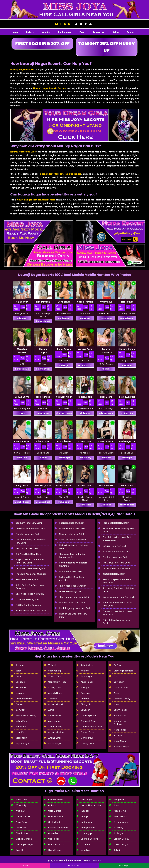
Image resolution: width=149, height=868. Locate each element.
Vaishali (52, 665)
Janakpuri (86, 850)
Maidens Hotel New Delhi (72, 603)
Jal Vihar (85, 844)
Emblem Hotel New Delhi (115, 557)
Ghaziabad (21, 687)
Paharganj (21, 727)
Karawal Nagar (127, 318)
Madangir (127, 458)
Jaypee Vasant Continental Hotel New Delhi (30, 561)
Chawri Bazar (88, 732)
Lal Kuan (43, 458)
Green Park (54, 833)
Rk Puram (20, 710)
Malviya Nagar (127, 505)
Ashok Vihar (87, 665)
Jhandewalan (121, 822)
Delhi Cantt (21, 828)
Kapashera (85, 318)
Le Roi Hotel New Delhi (27, 548)
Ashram (85, 671)
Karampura (106, 318)
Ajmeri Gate (54, 715)
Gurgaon (20, 682)
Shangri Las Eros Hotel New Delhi (73, 615)
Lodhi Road (106, 458)
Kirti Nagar (85, 413)
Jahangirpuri (88, 833)
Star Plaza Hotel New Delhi (116, 552)
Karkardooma (22, 369)
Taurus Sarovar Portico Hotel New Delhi (117, 613)
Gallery (30, 32)
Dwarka (20, 704)
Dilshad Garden (24, 839)
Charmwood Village (91, 727)
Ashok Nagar (55, 743)
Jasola (117, 805)
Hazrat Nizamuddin (91, 805)
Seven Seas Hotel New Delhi (30, 594)
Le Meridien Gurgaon (70, 591)
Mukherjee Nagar (25, 844)
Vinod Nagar (120, 741)
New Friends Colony (26, 715)
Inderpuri (86, 816)
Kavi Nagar (64, 365)
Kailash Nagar (121, 844)
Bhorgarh (86, 704)
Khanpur (106, 369)
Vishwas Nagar (121, 747)
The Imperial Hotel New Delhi (74, 597)
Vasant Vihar (55, 676)
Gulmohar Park (56, 844)
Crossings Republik (123, 671)
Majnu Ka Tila (85, 505)
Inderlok (85, 811)
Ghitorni (52, 805)
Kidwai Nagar (43, 413)
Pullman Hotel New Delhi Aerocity (72, 579)
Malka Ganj (106, 505)
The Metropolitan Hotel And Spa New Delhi (117, 539)
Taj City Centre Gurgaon (28, 605)
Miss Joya (98, 860)
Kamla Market (43, 321)
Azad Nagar (87, 682)
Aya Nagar (86, 676)
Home (15, 32)
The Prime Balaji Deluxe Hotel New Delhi (31, 541)
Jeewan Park (120, 816)
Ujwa (116, 704)
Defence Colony (122, 699)
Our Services (64, 32)
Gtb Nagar (54, 839)
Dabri (116, 676)
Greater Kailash (24, 699)
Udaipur (20, 693)
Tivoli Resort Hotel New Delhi (30, 528)
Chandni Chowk (89, 721)
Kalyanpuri (22, 318)
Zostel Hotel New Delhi (114, 574)
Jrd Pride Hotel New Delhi (29, 554)
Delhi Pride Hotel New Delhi (116, 568)
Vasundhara (120, 715)
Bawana (85, 699)
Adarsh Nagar (56, 693)
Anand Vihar (55, 738)
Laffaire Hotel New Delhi (115, 546)
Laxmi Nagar (64, 458)
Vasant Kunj (55, 671)
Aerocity (53, 699)
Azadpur (85, 687)
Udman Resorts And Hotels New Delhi (73, 564)
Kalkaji (117, 850)
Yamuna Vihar (23, 816)
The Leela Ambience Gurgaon (31, 574)
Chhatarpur (87, 738)
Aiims (51, 710)
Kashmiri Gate (43, 369)
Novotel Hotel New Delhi (71, 534)
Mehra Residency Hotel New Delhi (74, 547)
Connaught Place (57, 682)
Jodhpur (20, 665)
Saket (116, 32)
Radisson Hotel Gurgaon (72, 523)
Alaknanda (54, 721)
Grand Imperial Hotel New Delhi (119, 597)
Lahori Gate (22, 458)
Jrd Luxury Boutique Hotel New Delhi (118, 590)
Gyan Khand (55, 850)
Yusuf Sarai (21, 822)
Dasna (117, 693)
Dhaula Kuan (22, 833)
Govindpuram (56, 816)
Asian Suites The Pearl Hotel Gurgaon (30, 587)
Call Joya (25, 865)
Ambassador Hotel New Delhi (31, 611)
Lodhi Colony (85, 458)
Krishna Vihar (127, 413)
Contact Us (98, 32)
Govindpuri (54, 822)
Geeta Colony (55, 800)
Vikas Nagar (120, 730)
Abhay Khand (55, 687)
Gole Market (55, 811)
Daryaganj (119, 682)
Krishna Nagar (106, 413)
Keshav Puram (85, 365)
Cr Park (117, 665)
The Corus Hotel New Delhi (116, 563)
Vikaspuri (118, 735)
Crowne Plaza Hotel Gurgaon (31, 568)
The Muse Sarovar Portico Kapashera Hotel (72, 556)
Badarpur (86, 693)
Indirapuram (87, 822)
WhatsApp (124, 865)
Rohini (130, 32)
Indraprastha (88, 828)
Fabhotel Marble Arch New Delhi (116, 622)
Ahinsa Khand (56, 704)
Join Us (46, 32)
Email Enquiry (74, 865)
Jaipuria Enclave (89, 839)
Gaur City (20, 850)
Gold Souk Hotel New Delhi (73, 540)
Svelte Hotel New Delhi (71, 571)
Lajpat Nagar (22, 743)
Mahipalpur (64, 502)
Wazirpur (20, 811)
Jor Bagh (118, 833)
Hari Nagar (86, 800)
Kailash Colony (121, 839)
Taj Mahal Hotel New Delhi (116, 523)
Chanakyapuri (88, 715)
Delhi (18, 676)
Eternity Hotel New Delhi (28, 534)
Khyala (22, 413)
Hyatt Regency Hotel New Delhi (75, 608)
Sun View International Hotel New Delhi (117, 604)
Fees (82, 32)
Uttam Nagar (120, 710)
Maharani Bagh (43, 502)
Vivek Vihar (21, 800)
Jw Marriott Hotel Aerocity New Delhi (119, 530)
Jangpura (119, 800)
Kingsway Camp (64, 413)
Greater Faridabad (58, 828)
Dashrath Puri (121, 687)
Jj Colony (118, 828)
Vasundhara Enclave (120, 723)
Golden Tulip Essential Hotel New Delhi (117, 581)
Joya (74, 24)
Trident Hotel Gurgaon (27, 599)
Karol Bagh (21, 738)
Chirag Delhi (87, 743)
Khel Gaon (127, 365)
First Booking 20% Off (42, 44)
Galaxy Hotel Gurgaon (27, 580)
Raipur (19, 671)
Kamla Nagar (64, 318)
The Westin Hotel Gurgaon (73, 586)
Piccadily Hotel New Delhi (72, 528)
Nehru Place (22, 721)
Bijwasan (86, 710)
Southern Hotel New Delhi (29, 523)
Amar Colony (55, 727)
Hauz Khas (21, 732)
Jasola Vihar (120, 811)
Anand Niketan (56, 732)
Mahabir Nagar (22, 502)
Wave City (21, 805)
